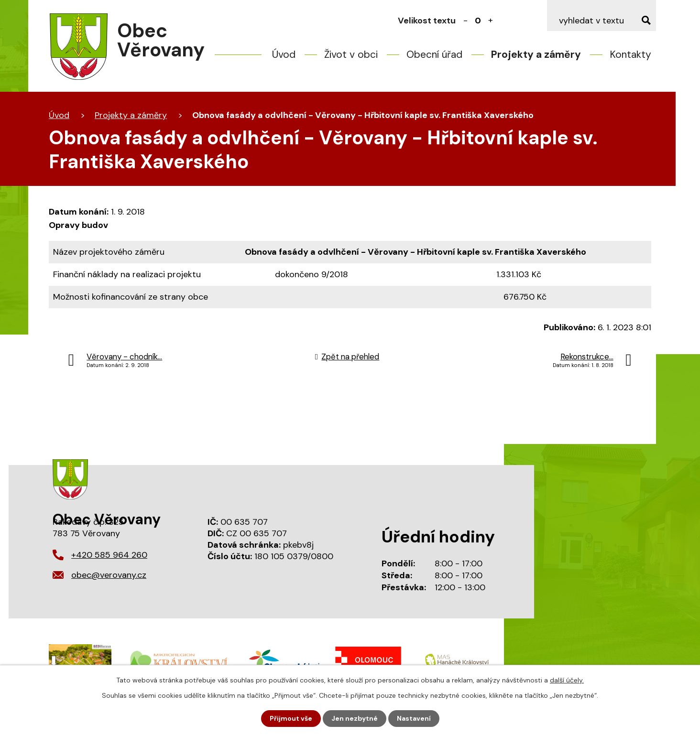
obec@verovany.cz (109, 575)
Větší (491, 21)
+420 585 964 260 (109, 555)
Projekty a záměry (536, 54)
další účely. (567, 680)
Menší (466, 21)
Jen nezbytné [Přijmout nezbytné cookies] (355, 718)
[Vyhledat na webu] (602, 21)
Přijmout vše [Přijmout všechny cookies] (291, 718)
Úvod (284, 54)
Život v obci (351, 54)
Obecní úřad (434, 54)
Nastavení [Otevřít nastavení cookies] (414, 718)
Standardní (478, 21)
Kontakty (630, 54)
